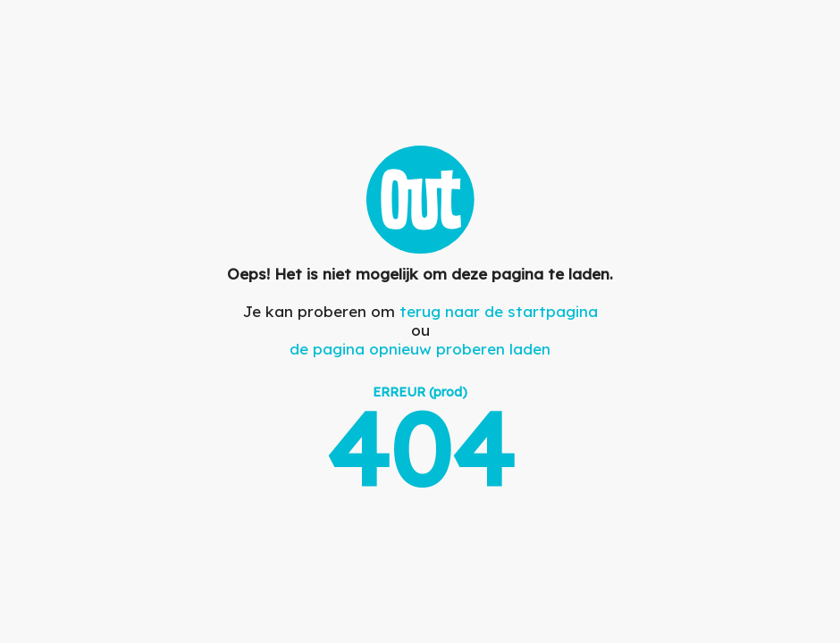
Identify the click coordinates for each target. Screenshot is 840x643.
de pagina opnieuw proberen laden (420, 349)
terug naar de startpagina (499, 311)
